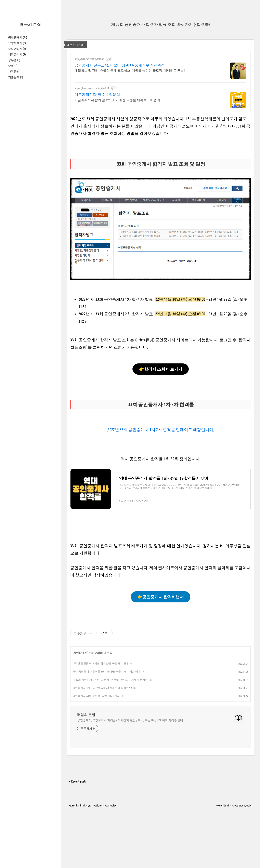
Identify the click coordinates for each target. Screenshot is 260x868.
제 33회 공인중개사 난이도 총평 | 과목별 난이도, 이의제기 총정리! (110, 680)
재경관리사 (17, 54)
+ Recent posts (78, 781)
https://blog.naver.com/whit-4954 (92, 88)
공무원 (14, 60)
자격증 (15, 71)
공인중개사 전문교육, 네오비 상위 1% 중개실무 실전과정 (120, 65)
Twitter (85, 806)
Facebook (94, 806)
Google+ (112, 806)
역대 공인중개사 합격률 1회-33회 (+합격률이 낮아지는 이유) (107, 671)
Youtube (103, 806)
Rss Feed (73, 806)
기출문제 (16, 77)
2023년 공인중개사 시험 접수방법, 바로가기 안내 (101, 663)
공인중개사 (18, 37)
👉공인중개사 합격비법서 (161, 597)
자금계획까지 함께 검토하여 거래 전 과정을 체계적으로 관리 (117, 100)
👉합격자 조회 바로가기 (161, 369)
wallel (249, 806)
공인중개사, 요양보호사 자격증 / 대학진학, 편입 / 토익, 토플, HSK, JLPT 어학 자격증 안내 (130, 720)
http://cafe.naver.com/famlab (89, 59)
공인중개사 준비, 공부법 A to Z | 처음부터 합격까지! (102, 688)
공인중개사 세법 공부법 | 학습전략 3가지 (96, 696)
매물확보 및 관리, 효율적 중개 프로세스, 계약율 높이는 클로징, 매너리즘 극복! (130, 70)
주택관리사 (17, 49)
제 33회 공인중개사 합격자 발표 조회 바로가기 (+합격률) (160, 24)
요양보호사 (17, 43)
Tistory (230, 806)
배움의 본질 (30, 24)
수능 (13, 66)
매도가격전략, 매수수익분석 (97, 94)
